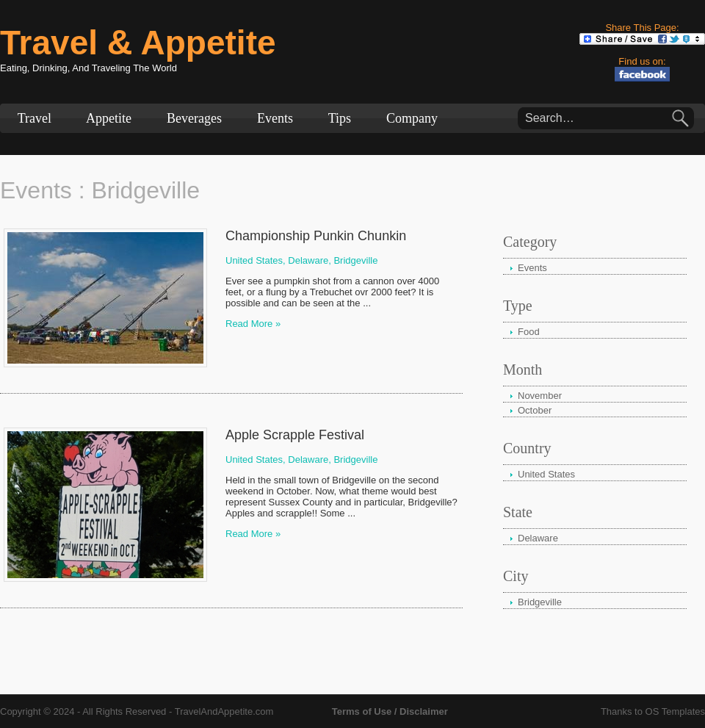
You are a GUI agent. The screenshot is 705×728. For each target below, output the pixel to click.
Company (412, 118)
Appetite (109, 118)
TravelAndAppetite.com (224, 711)
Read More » (253, 324)
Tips (340, 118)
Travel (35, 118)
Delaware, (310, 260)
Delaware (538, 538)
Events (275, 118)
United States (546, 474)
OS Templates (675, 711)
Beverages (194, 118)
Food (529, 332)
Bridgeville (355, 260)
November (540, 396)
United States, (256, 260)
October (535, 410)
